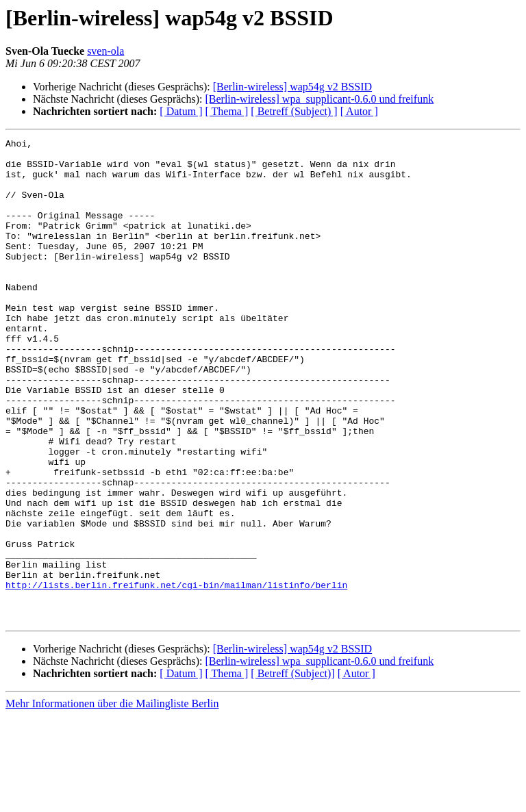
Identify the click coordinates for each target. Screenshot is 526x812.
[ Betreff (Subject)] (292, 770)
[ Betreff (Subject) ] (294, 111)
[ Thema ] (227, 111)
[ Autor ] (359, 111)
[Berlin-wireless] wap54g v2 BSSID (292, 87)
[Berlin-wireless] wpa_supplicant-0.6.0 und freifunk (319, 99)
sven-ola (105, 51)
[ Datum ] (181, 111)
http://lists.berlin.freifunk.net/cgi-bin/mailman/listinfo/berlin (176, 675)
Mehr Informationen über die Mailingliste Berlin (112, 800)
